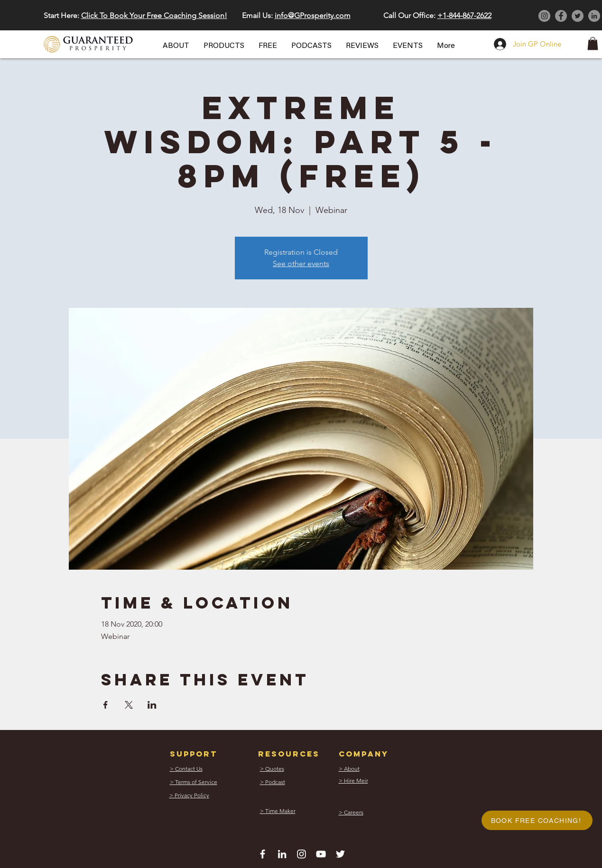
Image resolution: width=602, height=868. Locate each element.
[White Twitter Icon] (340, 854)
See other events (301, 263)
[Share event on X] (129, 705)
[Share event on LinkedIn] (152, 705)
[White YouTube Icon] (321, 854)
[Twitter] (578, 16)
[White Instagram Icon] (301, 854)
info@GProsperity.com (313, 15)
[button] (176, 46)
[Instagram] (544, 16)
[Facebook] (561, 16)
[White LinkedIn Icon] (282, 854)
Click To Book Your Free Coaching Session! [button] (154, 15)
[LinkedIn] (594, 16)
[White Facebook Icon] (263, 854)
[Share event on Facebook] (106, 705)
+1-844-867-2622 (464, 15)
